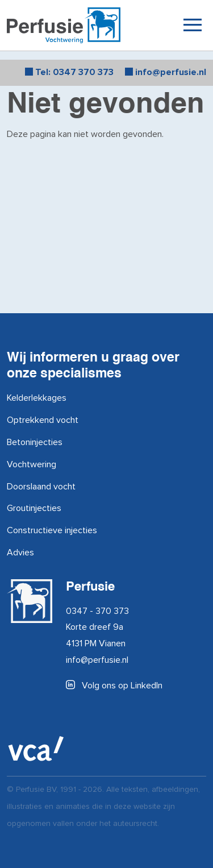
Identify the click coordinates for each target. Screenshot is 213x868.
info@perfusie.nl (97, 660)
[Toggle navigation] (192, 24)
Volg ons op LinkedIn (114, 686)
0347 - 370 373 (97, 611)
